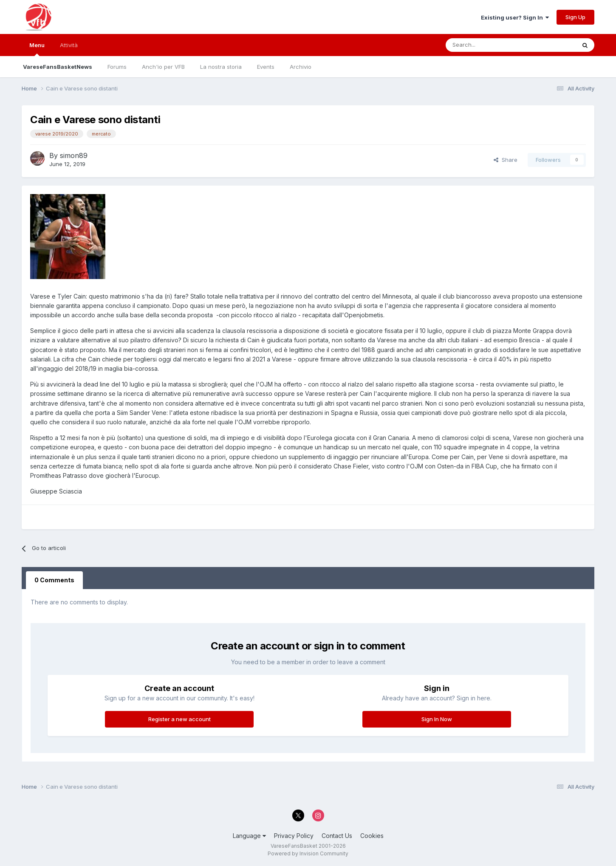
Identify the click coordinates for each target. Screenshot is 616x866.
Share (506, 160)
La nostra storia (221, 67)
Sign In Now (437, 719)
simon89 (74, 155)
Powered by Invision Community (308, 853)
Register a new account (179, 719)
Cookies (372, 836)
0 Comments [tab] (54, 580)
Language (249, 836)
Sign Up (575, 17)
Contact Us (337, 836)
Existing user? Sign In (515, 17)
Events (266, 67)
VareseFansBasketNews (58, 67)
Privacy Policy (294, 836)
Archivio (301, 67)
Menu (37, 49)
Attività (69, 45)
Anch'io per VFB (163, 67)
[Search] (487, 45)
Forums (117, 67)
